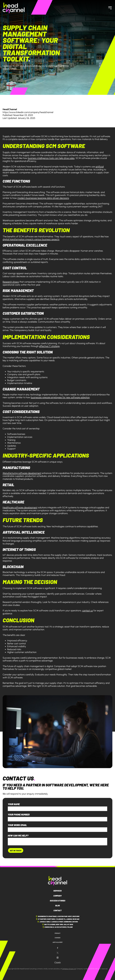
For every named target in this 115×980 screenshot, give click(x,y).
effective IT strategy (49, 346)
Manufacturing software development (22, 473)
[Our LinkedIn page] (58, 958)
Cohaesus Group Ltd (69, 969)
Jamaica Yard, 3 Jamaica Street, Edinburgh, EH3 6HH (57, 922)
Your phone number (19, 815)
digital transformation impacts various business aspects (31, 239)
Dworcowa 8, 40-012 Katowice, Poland (58, 927)
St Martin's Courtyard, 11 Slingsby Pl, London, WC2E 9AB (58, 919)
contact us (88, 611)
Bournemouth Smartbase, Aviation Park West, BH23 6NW (57, 916)
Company (57, 896)
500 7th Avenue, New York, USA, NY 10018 (58, 924)
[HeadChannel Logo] (58, 881)
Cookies (57, 938)
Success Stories (58, 901)
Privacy (57, 933)
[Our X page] (58, 953)
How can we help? (18, 836)
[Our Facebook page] (58, 948)
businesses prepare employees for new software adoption (60, 397)
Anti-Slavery (58, 942)
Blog (58, 905)
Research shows (11, 282)
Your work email (17, 825)
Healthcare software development (20, 508)
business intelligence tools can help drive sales (51, 158)
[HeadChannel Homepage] (14, 8)
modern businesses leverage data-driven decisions (43, 198)
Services (57, 891)
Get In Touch (16, 850)
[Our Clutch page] (57, 963)
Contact (58, 910)
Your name (14, 804)
